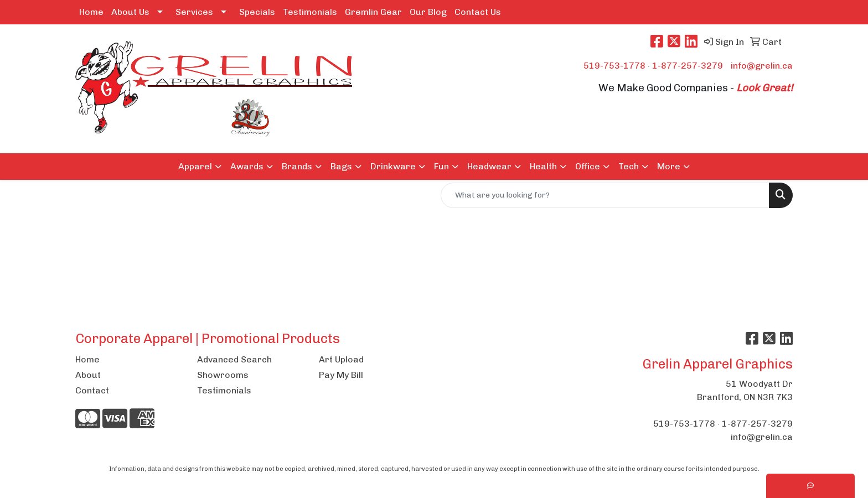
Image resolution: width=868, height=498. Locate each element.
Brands (297, 166)
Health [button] (543, 166)
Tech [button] (629, 166)
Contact (92, 390)
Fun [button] (441, 166)
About (88, 375)
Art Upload (341, 359)
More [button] (669, 166)
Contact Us (478, 12)
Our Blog (428, 12)
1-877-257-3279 (688, 66)
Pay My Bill (341, 375)
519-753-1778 (614, 66)
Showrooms (223, 375)
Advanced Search (234, 359)
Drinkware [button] (393, 166)
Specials (257, 12)
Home (91, 12)
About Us (130, 12)
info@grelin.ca (762, 66)
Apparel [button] (195, 166)
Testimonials (310, 12)
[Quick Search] (605, 195)
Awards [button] (247, 166)
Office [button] (588, 166)
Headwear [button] (489, 166)
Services (194, 12)
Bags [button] (341, 166)
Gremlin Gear (373, 12)
